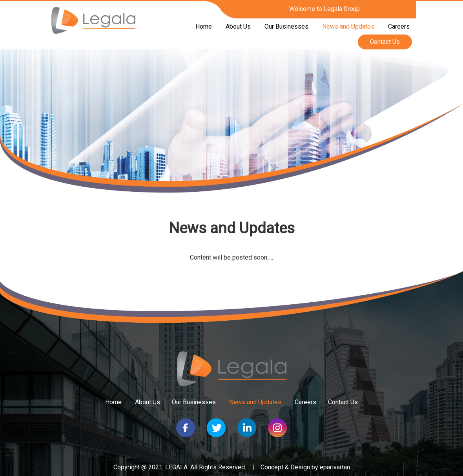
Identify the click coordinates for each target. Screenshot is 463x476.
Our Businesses (286, 26)
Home (204, 26)
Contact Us (385, 42)
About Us (238, 26)
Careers (399, 26)
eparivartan (335, 467)
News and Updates (348, 26)
